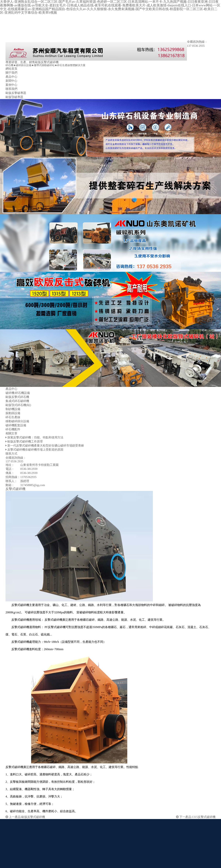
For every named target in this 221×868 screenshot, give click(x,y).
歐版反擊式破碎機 (33, 817)
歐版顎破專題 (14, 97)
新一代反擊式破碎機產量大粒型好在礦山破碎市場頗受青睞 (46, 446)
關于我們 (11, 73)
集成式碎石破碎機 (17, 401)
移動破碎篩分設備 (17, 421)
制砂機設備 (13, 409)
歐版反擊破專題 (16, 93)
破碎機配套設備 (16, 425)
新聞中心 (11, 81)
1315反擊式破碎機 (204, 817)
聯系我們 (11, 89)
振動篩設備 (13, 413)
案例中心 (11, 85)
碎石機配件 (13, 429)
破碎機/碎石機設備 (18, 393)
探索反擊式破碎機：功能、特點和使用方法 (35, 437)
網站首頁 (11, 69)
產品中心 (11, 77)
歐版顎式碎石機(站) (18, 405)
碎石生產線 (13, 417)
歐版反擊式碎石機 (17, 397)
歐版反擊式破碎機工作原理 (25, 441)
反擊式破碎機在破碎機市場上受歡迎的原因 (35, 450)
